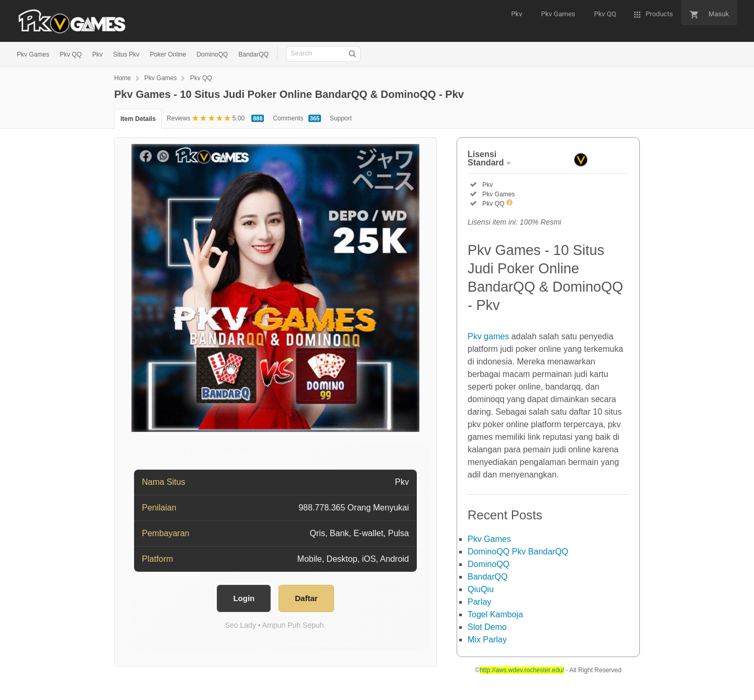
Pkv (97, 54)
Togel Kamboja (495, 614)
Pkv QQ (71, 54)
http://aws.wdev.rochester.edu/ (522, 670)
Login (244, 598)
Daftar (306, 598)
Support (341, 118)
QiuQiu (481, 589)
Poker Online (168, 54)
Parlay (479, 602)
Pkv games (488, 336)
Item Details (138, 119)
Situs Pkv (126, 54)
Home (123, 78)
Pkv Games (33, 54)
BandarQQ (253, 54)
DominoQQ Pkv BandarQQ (518, 552)
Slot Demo (487, 627)
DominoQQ (212, 54)
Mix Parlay (487, 640)
